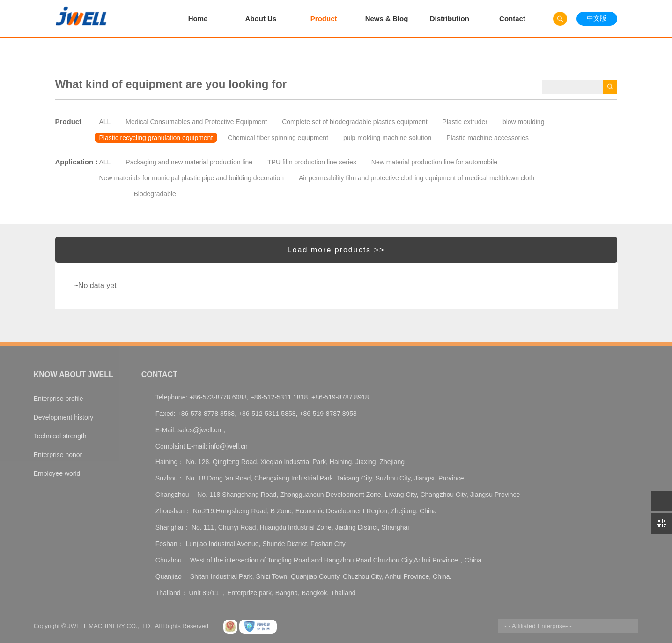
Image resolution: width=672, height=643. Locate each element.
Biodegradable (155, 194)
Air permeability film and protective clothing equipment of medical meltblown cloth (417, 178)
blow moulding (524, 122)
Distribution (450, 18)
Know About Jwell (74, 374)
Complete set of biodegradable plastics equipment (355, 122)
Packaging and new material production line (189, 162)
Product (324, 18)
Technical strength (60, 436)
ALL (105, 122)
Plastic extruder (465, 122)
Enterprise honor (58, 455)
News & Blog (387, 18)
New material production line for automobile (434, 162)
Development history (64, 417)
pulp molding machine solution (387, 138)
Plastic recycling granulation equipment (156, 138)
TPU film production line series (312, 162)
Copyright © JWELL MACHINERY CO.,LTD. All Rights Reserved (121, 626)
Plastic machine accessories (487, 138)
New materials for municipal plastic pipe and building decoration (192, 178)
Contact (512, 18)
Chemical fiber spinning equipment (278, 138)
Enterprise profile (59, 399)
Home (198, 18)
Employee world (57, 473)
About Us (261, 18)
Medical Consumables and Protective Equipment (196, 122)
